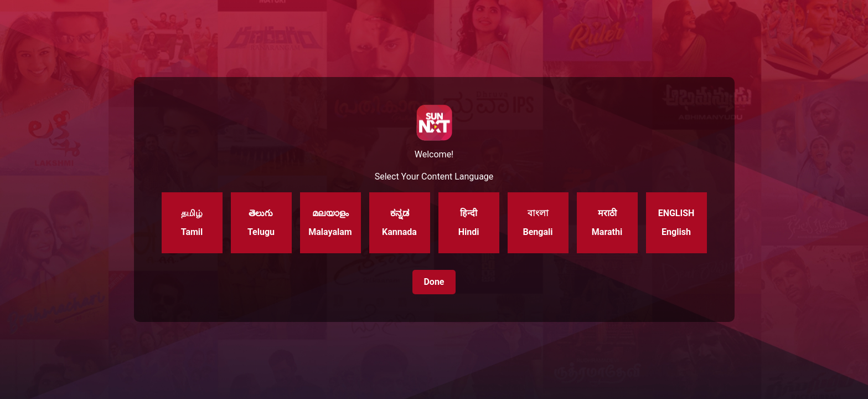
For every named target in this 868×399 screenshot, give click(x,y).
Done (434, 282)
